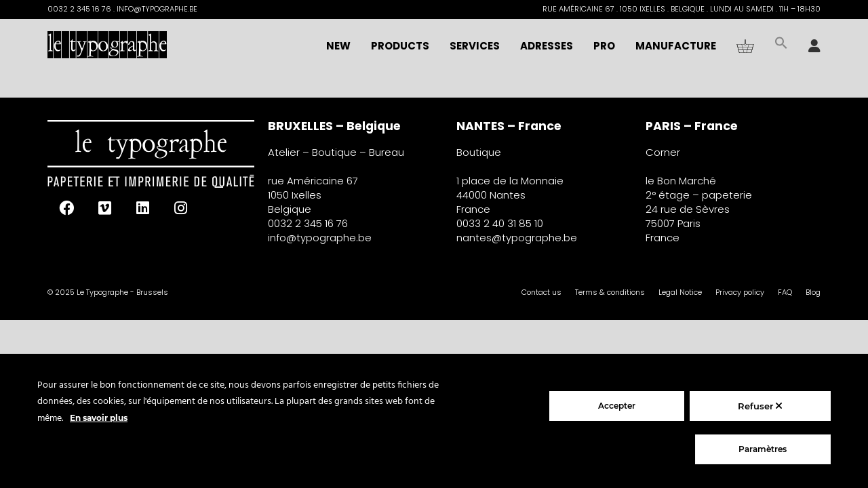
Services (475, 46)
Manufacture (676, 46)
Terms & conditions (610, 292)
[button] (781, 46)
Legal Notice (680, 292)
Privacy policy (740, 292)
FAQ (785, 292)
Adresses (547, 46)
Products (400, 46)
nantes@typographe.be (517, 238)
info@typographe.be (320, 238)
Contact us (541, 292)
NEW (338, 46)
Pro (604, 46)
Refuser (760, 406)
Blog (813, 292)
